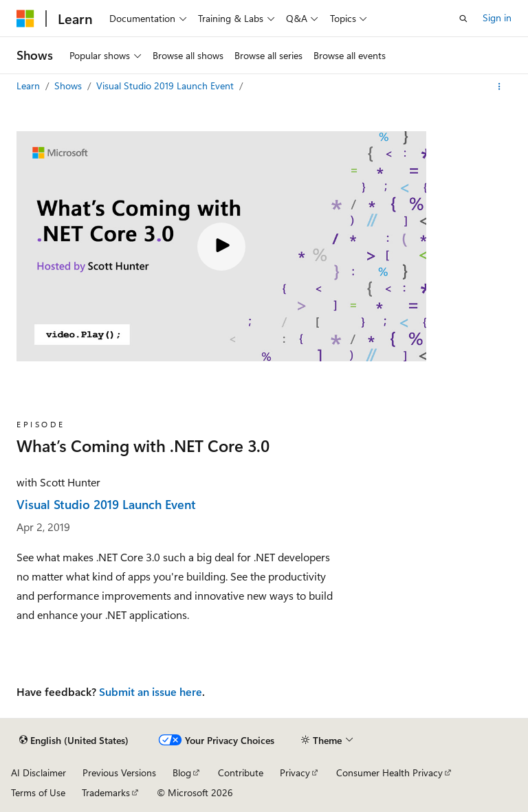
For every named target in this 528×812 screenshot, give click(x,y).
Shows (69, 86)
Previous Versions (119, 772)
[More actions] (499, 87)
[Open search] (463, 19)
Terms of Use (38, 792)
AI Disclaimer (38, 772)
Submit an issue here (151, 691)
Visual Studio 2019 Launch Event (166, 86)
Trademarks (106, 792)
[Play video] (221, 247)
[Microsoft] (25, 19)
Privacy (295, 772)
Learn (30, 86)
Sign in (497, 18)
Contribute (241, 772)
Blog (182, 772)
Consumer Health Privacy (389, 772)
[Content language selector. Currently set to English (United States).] (74, 741)
